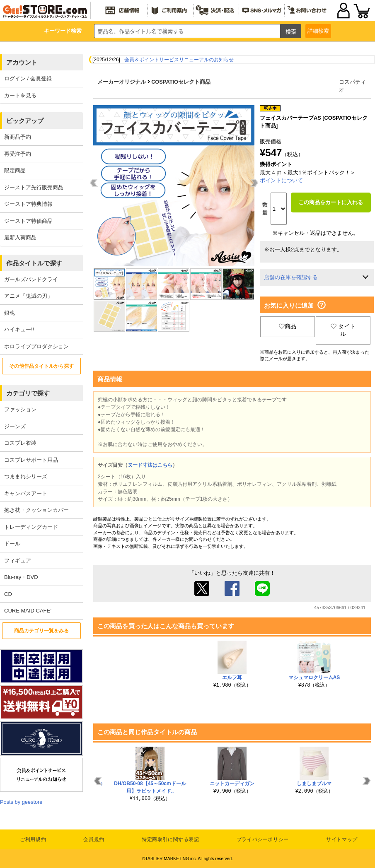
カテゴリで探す (28, 393)
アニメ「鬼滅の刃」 (28, 296)
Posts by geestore (21, 802)
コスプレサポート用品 (31, 460)
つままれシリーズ (26, 476)
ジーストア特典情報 (28, 204)
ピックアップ (25, 121)
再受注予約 (18, 154)
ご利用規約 (33, 839)
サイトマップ (342, 839)
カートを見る (20, 95)
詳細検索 (318, 31)
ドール (12, 544)
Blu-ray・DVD (21, 577)
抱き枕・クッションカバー (36, 510)
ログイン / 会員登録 (28, 78)
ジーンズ (15, 426)
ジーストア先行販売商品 (34, 187)
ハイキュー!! (19, 329)
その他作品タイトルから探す (41, 366)
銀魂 (10, 313)
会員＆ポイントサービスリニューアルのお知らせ (179, 60)
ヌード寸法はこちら (150, 465)
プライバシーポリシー (263, 839)
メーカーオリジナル (122, 82)
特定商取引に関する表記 (171, 839)
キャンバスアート (26, 493)
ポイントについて (281, 180)
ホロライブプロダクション (36, 346)
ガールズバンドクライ (31, 279)
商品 (288, 326)
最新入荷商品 (20, 237)
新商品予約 (18, 137)
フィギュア (18, 561)
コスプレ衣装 (20, 443)
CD (8, 594)
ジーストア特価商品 (28, 221)
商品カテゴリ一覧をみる (41, 631)
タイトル (343, 330)
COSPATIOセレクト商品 (181, 82)
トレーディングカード (31, 527)
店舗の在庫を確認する (291, 277)
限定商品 (15, 170)
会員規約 (94, 839)
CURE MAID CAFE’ (28, 611)
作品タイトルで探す (34, 263)
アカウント (22, 62)
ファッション (20, 409)
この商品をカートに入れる (331, 202)
